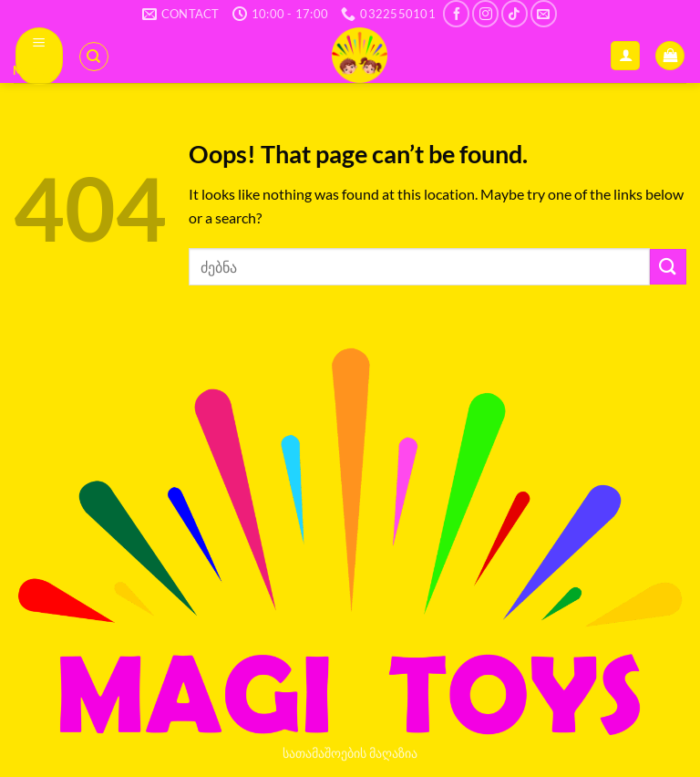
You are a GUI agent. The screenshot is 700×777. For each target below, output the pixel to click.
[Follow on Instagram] (485, 13)
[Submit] (668, 267)
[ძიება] (94, 57)
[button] (40, 56)
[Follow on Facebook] (456, 13)
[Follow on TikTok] (515, 13)
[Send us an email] (544, 13)
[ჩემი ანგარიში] (625, 56)
